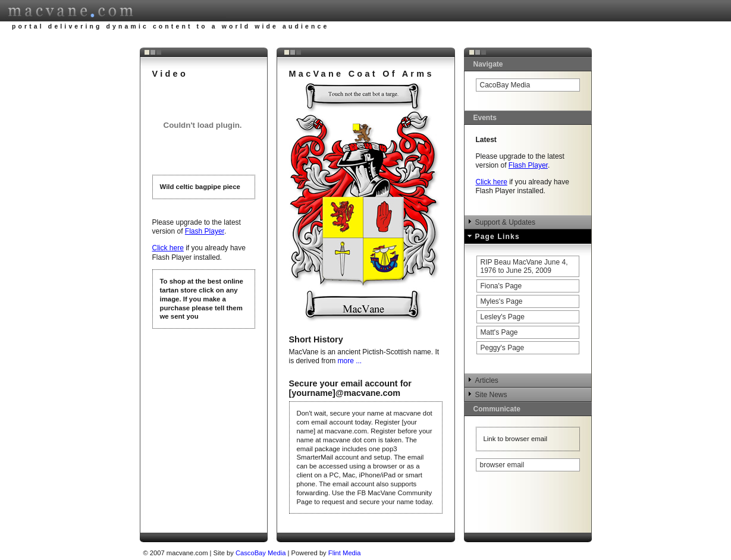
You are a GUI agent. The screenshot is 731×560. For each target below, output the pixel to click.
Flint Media (345, 553)
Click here (168, 248)
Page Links (498, 237)
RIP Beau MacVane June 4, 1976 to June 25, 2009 (524, 266)
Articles (487, 380)
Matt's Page (499, 332)
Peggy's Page (503, 348)
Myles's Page (502, 301)
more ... (350, 361)
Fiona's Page (501, 286)
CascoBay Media (262, 553)
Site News (491, 395)
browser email (502, 465)
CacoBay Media (505, 85)
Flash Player (205, 231)
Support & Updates (505, 222)
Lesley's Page (503, 317)
